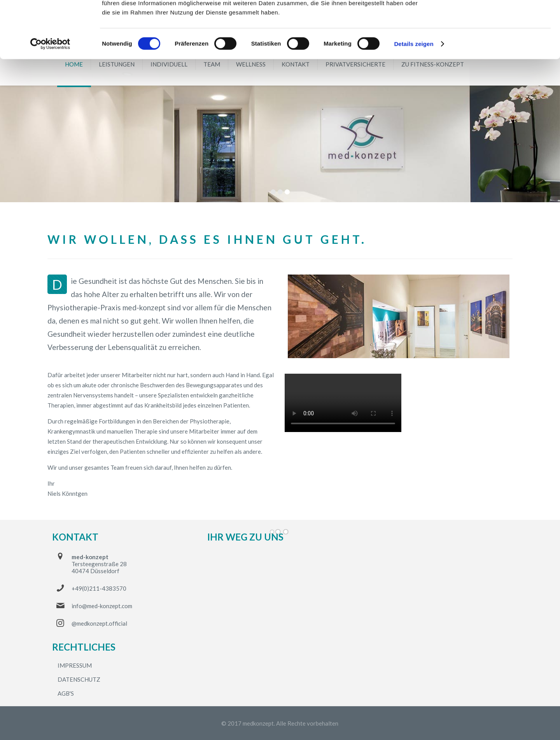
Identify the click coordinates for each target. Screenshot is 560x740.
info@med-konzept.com (102, 606)
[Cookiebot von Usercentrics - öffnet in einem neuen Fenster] (50, 97)
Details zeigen (414, 97)
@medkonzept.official (99, 623)
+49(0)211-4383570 (99, 588)
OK (495, 19)
